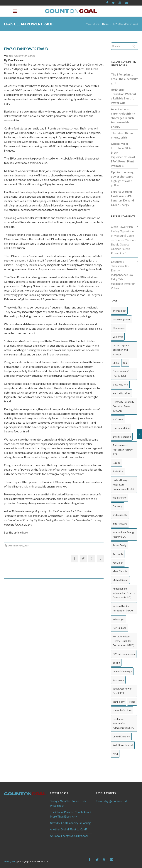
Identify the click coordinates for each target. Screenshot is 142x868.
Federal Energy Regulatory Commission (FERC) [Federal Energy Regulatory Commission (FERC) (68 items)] (123, 485)
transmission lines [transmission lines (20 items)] (122, 710)
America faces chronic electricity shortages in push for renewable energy (123, 118)
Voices (115, 288)
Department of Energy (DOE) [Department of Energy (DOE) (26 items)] (121, 374)
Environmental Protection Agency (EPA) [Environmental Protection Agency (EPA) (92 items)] (123, 450)
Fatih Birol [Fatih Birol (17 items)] (118, 471)
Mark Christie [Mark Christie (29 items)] (120, 571)
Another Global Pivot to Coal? (69, 829)
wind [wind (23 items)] (115, 754)
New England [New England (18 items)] (120, 628)
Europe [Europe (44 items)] (116, 463)
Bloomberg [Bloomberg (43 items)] (119, 328)
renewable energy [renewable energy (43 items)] (122, 671)
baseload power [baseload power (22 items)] (121, 319)
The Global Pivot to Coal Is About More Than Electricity (71, 814)
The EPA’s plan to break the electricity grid (124, 79)
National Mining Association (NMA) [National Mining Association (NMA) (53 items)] (123, 608)
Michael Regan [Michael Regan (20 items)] (120, 580)
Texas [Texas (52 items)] (132, 702)
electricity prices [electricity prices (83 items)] (121, 393)
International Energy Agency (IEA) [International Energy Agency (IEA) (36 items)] (124, 534)
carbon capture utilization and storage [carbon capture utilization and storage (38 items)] (121, 350)
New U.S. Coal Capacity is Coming (70, 823)
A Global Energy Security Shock (69, 836)
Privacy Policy (11, 861)
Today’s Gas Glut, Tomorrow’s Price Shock (68, 803)
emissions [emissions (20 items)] (118, 419)
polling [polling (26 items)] (116, 663)
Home (105, 24)
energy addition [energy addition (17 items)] (121, 428)
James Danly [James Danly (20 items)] (119, 545)
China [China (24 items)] (116, 363)
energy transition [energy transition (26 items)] (122, 437)
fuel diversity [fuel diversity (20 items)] (120, 498)
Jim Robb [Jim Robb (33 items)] (118, 554)
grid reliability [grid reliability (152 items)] (120, 515)
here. (25, 532)
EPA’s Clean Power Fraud (126, 24)
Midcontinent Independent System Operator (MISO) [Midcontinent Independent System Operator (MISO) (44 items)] (124, 593)
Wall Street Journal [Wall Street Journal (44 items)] (123, 745)
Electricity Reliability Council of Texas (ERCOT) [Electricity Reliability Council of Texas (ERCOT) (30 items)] (123, 406)
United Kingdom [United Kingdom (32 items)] (121, 737)
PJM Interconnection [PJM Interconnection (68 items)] (124, 654)
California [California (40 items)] (118, 337)
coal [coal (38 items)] (125, 363)
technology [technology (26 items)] (119, 702)
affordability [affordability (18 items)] (119, 311)
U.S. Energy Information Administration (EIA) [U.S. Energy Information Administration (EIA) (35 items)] (124, 723)
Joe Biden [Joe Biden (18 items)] (118, 563)
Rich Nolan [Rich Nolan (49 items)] (118, 680)
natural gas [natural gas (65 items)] (119, 619)
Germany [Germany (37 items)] (118, 506)
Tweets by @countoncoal (111, 801)
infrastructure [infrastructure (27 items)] (120, 524)
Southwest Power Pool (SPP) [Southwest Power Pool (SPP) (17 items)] (122, 691)
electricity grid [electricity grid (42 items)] (120, 385)
